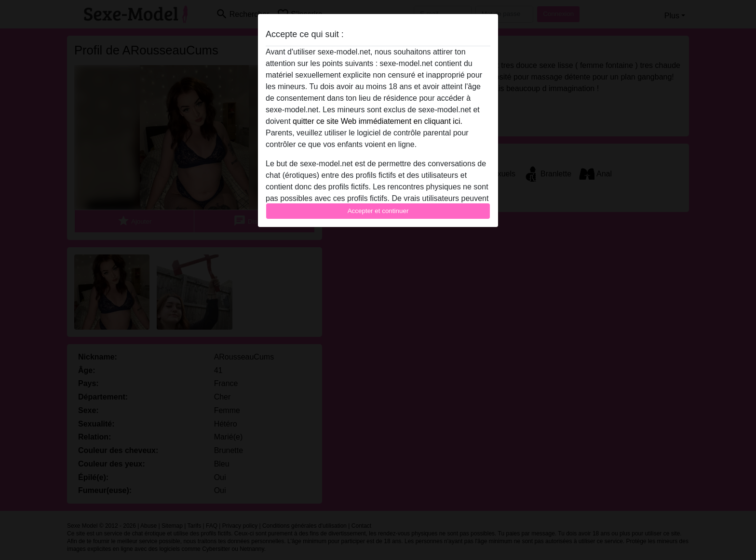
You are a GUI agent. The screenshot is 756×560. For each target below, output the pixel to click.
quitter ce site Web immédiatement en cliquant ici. (378, 121)
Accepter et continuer (378, 211)
